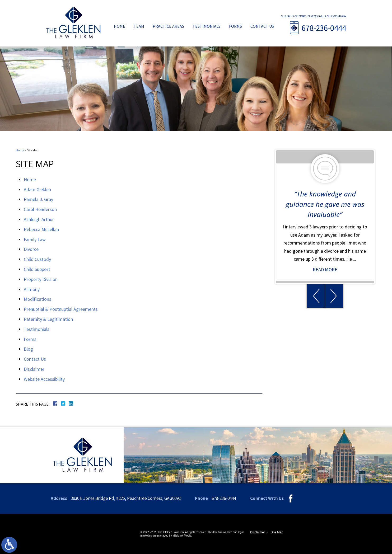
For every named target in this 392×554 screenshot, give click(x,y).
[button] (318, 296)
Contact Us (262, 26)
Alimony (32, 289)
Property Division (41, 279)
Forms (235, 26)
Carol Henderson (40, 209)
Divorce (31, 249)
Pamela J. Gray (38, 199)
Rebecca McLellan (41, 229)
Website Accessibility (44, 379)
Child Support (37, 269)
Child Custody (37, 259)
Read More (327, 269)
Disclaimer (34, 369)
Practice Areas (168, 26)
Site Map (277, 532)
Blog (28, 349)
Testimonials (207, 26)
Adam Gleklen (37, 189)
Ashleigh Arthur (39, 219)
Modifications (38, 299)
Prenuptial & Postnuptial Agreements (61, 309)
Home (120, 26)
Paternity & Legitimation (48, 319)
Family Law (35, 239)
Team (139, 26)
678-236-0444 (324, 28)
